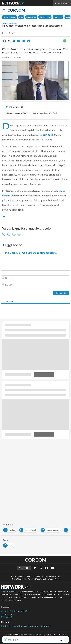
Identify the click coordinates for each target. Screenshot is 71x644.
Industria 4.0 (31, 17)
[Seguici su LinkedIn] (35, 568)
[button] (4, 10)
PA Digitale (58, 17)
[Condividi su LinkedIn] (14, 41)
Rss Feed (36, 576)
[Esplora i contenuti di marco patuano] (51, 529)
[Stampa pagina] (29, 41)
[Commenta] (61, 293)
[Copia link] (24, 41)
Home (5, 33)
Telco (21, 17)
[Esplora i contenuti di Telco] (10, 545)
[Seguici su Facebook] (47, 568)
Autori (21, 576)
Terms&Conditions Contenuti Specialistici (29, 579)
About (13, 576)
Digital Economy (10, 17)
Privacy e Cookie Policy (52, 576)
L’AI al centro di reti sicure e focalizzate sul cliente (31, 253)
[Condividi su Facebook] (4, 41)
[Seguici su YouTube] (53, 568)
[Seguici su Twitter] (41, 568)
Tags (28, 576)
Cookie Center (54, 579)
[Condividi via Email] (19, 41)
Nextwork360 (7, 591)
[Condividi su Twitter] (9, 41)
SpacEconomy (45, 17)
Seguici (24, 568)
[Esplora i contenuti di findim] (10, 529)
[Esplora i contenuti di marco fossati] (29, 529)
